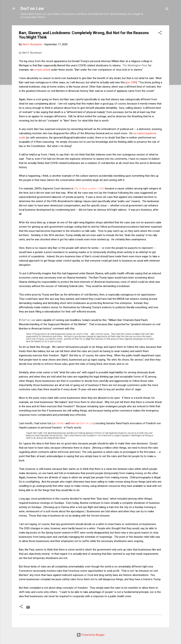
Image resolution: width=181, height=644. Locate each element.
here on (82, 423)
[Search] (167, 10)
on (59, 423)
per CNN (131, 82)
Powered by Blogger (91, 635)
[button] (160, 33)
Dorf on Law (32, 8)
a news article (42, 70)
